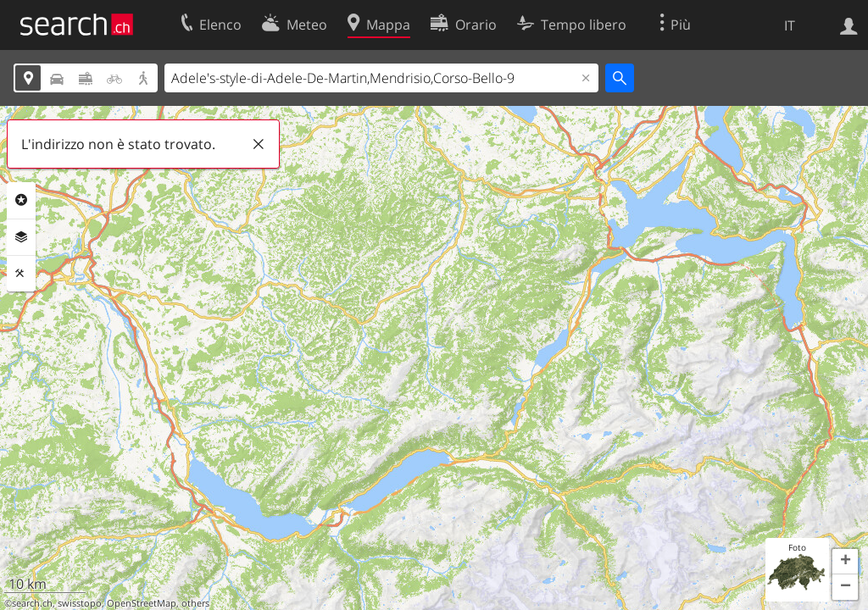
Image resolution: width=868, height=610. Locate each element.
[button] (845, 562)
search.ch (32, 603)
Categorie (21, 200)
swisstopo (80, 603)
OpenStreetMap (142, 603)
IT (790, 25)
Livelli (21, 237)
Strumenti (21, 274)
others (195, 603)
